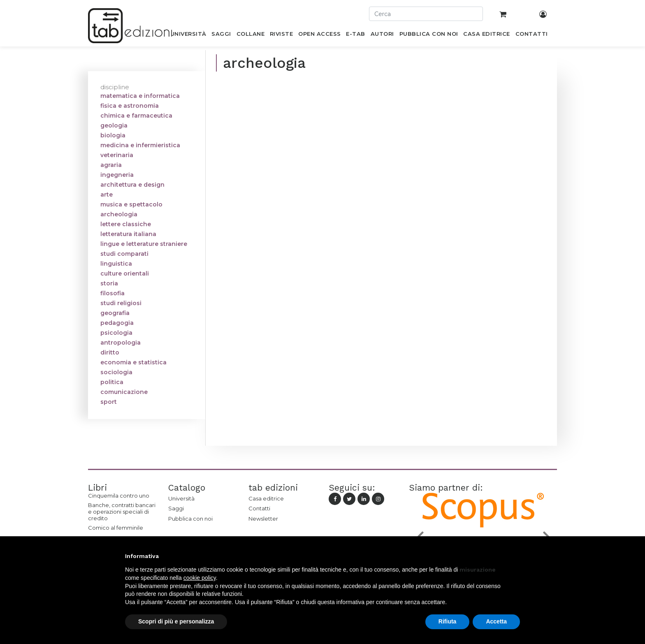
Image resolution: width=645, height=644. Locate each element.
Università (181, 498)
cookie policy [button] (200, 578)
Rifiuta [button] (448, 621)
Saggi (176, 508)
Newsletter (263, 519)
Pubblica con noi (190, 519)
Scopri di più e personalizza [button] (176, 621)
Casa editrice (266, 498)
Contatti (259, 508)
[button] (516, 556)
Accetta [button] (496, 621)
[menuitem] (188, 35)
